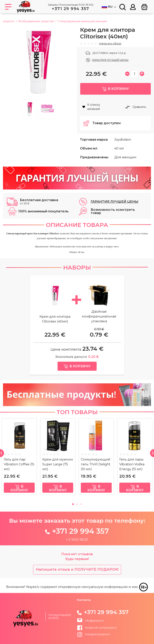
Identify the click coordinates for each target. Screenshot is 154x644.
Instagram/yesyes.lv (94, 637)
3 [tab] (81, 509)
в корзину (19, 494)
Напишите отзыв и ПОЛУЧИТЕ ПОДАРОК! (77, 575)
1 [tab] (29, 109)
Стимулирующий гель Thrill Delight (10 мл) (96, 470)
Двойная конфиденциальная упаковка (99, 322)
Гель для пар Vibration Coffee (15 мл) (19, 470)
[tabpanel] (38, 62)
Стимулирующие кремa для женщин (82, 21)
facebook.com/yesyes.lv (97, 630)
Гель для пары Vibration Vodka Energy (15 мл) (132, 470)
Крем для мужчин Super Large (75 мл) (58, 470)
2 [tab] (48, 109)
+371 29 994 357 (70, 9)
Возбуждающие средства (36, 21)
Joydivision (123, 145)
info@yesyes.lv (95, 623)
